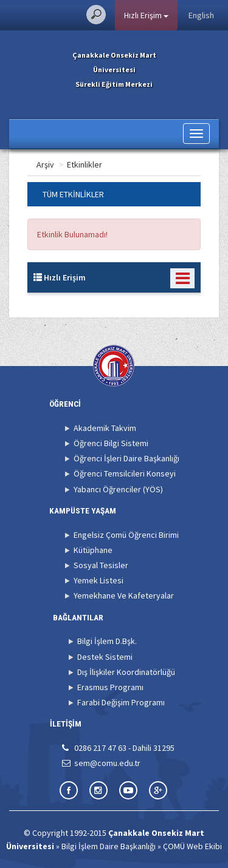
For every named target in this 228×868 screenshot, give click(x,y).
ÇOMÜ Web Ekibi (192, 846)
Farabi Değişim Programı (121, 702)
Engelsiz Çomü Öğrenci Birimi (126, 535)
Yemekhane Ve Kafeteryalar (124, 595)
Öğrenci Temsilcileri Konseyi (125, 473)
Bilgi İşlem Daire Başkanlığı (109, 846)
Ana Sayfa (54, 164)
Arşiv (94, 164)
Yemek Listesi (98, 580)
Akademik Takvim (105, 428)
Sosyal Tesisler (101, 565)
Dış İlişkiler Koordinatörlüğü (126, 672)
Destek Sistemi (105, 657)
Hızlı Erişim (146, 15)
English (201, 15)
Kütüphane (93, 550)
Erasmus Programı (110, 687)
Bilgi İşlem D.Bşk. (107, 641)
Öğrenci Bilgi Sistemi (111, 443)
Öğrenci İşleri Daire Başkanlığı (126, 458)
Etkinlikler (133, 164)
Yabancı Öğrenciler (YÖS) (118, 489)
